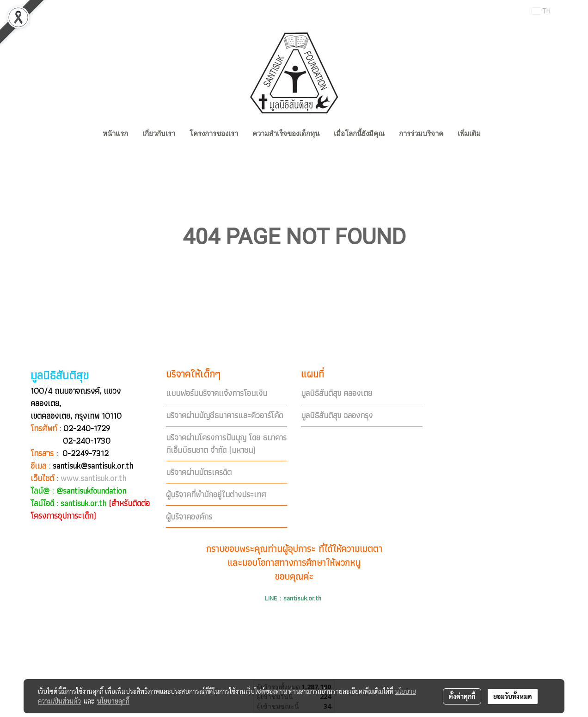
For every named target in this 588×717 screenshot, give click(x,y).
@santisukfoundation (91, 491)
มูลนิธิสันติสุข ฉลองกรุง (337, 415)
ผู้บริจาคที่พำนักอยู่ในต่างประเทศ (216, 494)
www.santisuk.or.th (93, 478)
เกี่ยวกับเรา (159, 134)
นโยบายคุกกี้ (113, 701)
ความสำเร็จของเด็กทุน (286, 134)
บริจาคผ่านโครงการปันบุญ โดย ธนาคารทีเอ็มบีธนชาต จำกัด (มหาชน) (226, 444)
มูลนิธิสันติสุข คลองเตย (337, 393)
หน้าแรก (115, 134)
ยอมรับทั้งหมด (513, 696)
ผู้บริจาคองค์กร (189, 516)
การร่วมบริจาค (421, 134)
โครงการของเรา (214, 134)
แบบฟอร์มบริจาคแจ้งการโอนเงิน (217, 393)
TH (541, 11)
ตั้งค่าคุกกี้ (462, 696)
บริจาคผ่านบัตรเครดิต (199, 472)
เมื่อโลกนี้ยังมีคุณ (359, 134)
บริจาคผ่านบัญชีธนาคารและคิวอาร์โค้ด (224, 415)
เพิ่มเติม (469, 134)
